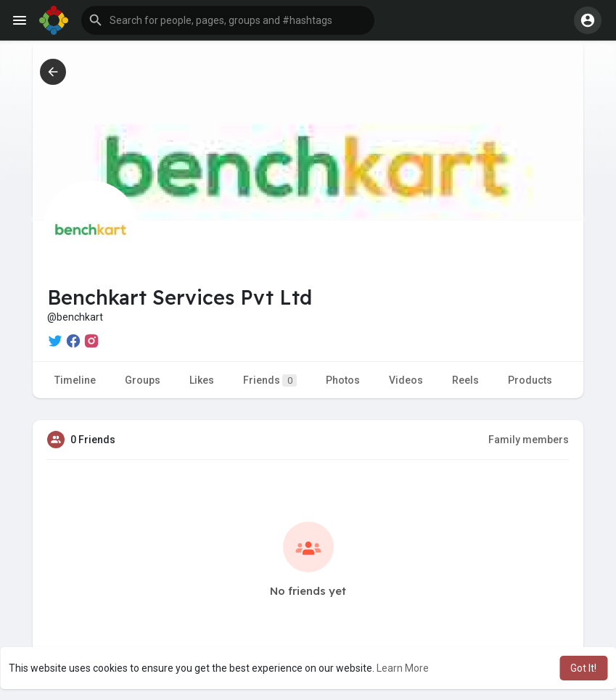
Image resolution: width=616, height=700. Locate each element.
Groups (143, 380)
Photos (343, 380)
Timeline (75, 380)
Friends (270, 380)
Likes (202, 380)
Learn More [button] (403, 668)
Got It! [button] (583, 668)
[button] (228, 20)
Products (530, 380)
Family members (529, 440)
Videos (406, 380)
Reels (465, 380)
